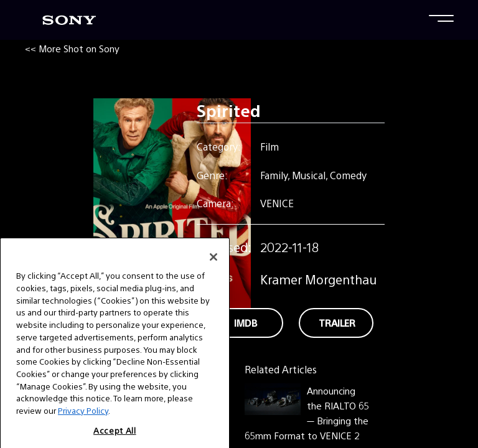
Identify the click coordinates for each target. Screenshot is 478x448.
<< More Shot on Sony (72, 48)
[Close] (213, 273)
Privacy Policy (83, 426)
